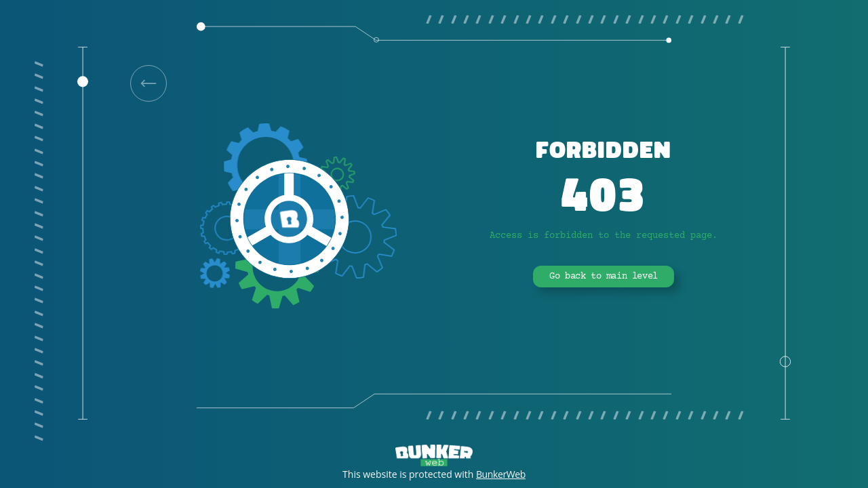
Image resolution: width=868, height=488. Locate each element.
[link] (149, 83)
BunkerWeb (501, 474)
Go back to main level (604, 277)
